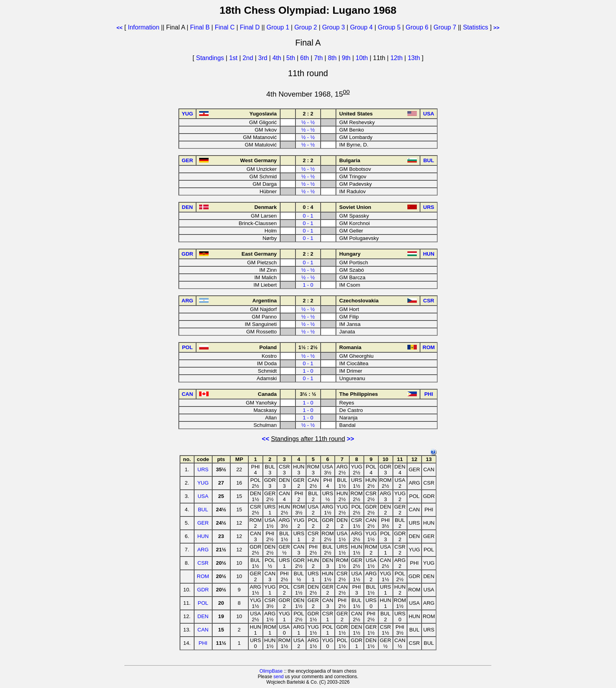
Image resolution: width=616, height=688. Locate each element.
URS (203, 469)
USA (203, 496)
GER (203, 523)
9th (347, 58)
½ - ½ (308, 122)
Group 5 (389, 27)
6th (305, 58)
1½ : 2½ (308, 347)
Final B (200, 27)
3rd (264, 58)
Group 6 (417, 27)
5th (292, 58)
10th (363, 58)
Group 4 (361, 27)
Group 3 (334, 27)
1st (234, 58)
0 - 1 (308, 216)
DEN (203, 616)
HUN (203, 536)
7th (319, 58)
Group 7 (445, 27)
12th (398, 58)
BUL (203, 510)
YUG (203, 483)
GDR (203, 590)
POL (203, 603)
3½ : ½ (308, 394)
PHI (203, 643)
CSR (203, 563)
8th (333, 58)
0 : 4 (308, 207)
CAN (203, 630)
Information (144, 27)
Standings (210, 58)
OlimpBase (271, 671)
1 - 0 (308, 285)
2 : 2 (308, 114)
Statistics (475, 27)
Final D (250, 27)
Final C (225, 27)
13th (415, 58)
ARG (203, 550)
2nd (249, 58)
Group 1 (278, 27)
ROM (203, 576)
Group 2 (306, 27)
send (279, 677)
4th (278, 58)
